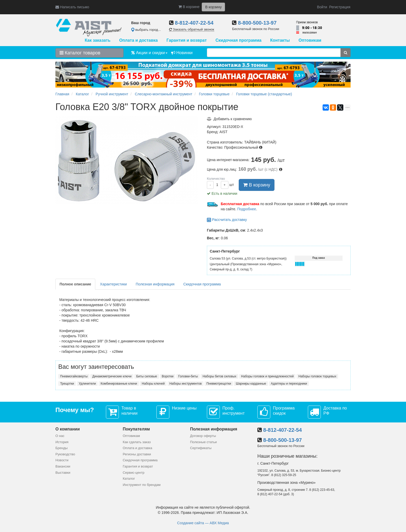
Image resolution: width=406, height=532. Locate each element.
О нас (60, 436)
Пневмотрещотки (219, 384)
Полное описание (75, 284)
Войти (322, 7)
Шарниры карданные (251, 384)
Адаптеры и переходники (289, 384)
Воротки (168, 376)
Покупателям (136, 429)
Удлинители (87, 384)
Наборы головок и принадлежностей (267, 376)
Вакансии (63, 466)
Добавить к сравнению (229, 119)
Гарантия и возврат (187, 40)
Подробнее (247, 209)
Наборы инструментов (186, 384)
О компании (68, 429)
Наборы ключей (153, 384)
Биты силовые (147, 376)
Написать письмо (72, 7)
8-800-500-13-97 (257, 23)
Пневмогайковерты (74, 376)
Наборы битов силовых (219, 376)
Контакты (280, 40)
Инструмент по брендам (142, 485)
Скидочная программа (238, 40)
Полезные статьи (203, 442)
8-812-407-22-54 (194, 23)
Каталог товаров (80, 53)
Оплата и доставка (138, 40)
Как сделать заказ (137, 442)
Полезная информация (155, 284)
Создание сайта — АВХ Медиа (203, 523)
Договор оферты (203, 436)
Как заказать (97, 40)
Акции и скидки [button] (149, 53)
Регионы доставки (137, 454)
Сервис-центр (134, 473)
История (62, 442)
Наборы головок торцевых (317, 376)
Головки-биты (188, 376)
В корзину (257, 185)
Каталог (129, 479)
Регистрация (340, 7)
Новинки (182, 53)
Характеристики (113, 284)
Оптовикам (310, 40)
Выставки (63, 473)
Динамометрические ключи (112, 376)
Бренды (61, 448)
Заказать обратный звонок (192, 29)
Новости (62, 460)
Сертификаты (201, 448)
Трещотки (67, 384)
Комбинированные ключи (119, 384)
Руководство (65, 454)
